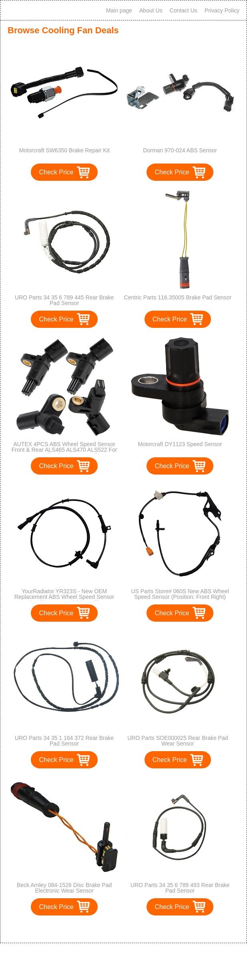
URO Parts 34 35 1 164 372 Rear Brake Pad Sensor (64, 741)
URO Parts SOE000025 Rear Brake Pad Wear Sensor (178, 741)
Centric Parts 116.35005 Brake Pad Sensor (178, 297)
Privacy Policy (222, 10)
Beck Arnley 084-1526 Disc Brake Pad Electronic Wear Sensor (64, 888)
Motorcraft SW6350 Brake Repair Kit (64, 150)
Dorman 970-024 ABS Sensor (180, 150)
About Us (151, 10)
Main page (119, 10)
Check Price (56, 172)
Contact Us (184, 10)
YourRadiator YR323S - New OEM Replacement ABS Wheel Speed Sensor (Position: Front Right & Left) (64, 597)
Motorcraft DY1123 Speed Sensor (180, 444)
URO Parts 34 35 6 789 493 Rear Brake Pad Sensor (180, 888)
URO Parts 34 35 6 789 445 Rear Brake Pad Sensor (64, 300)
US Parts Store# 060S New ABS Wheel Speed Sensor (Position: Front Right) (180, 594)
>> (138, 928)
